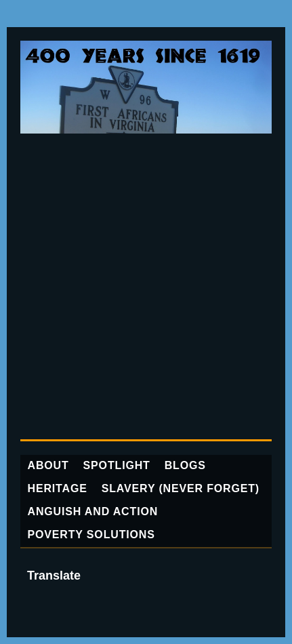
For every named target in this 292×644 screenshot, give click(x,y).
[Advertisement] (146, 286)
